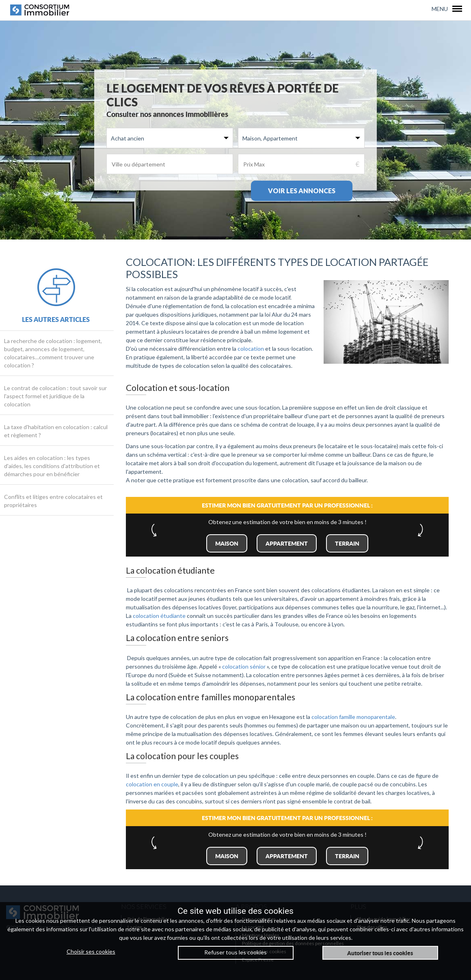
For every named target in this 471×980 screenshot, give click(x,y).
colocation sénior (244, 666)
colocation (251, 349)
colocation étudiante (159, 616)
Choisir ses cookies (91, 951)
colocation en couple (152, 784)
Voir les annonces (302, 191)
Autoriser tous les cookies (380, 953)
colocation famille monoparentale (353, 717)
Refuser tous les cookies (235, 952)
